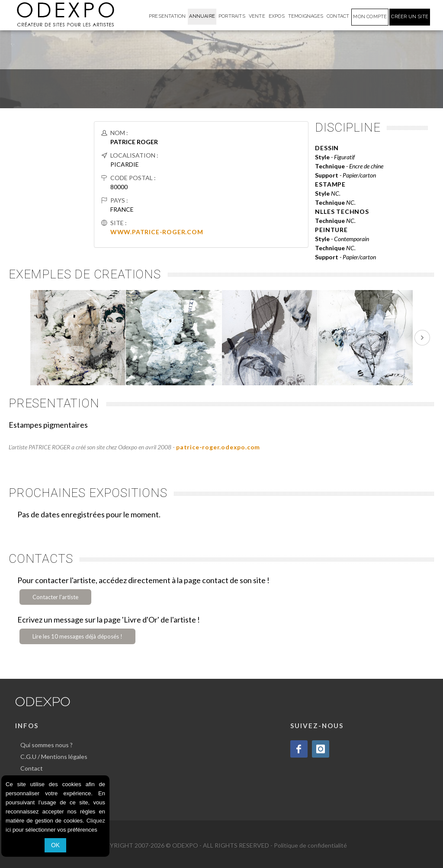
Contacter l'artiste (55, 597)
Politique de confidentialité (310, 845)
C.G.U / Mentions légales (54, 757)
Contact (32, 768)
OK (55, 845)
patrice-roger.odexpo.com (218, 447)
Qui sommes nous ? (47, 745)
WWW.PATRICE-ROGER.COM (157, 232)
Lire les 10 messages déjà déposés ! (77, 636)
